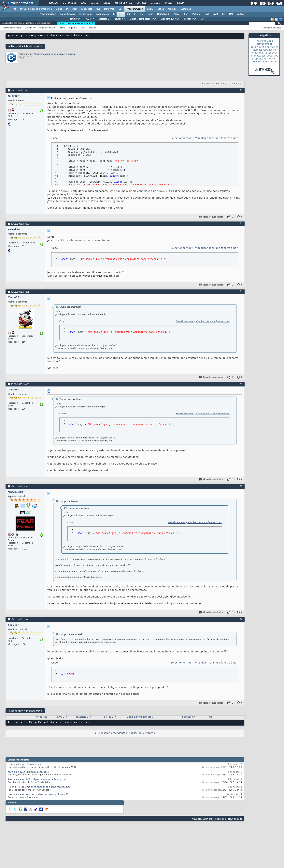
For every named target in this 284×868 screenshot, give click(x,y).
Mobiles (172, 9)
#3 (241, 291)
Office (161, 9)
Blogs (94, 3)
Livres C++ (121, 19)
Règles (92, 28)
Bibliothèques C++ (171, 19)
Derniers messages (12, 28)
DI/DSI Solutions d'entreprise (36, 9)
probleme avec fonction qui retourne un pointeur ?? (38, 795)
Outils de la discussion (212, 84)
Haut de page (235, 819)
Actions (29, 28)
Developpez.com (218, 819)
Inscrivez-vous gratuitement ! (76, 23)
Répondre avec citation (211, 217)
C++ (121, 14)
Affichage (234, 84)
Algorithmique (68, 14)
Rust (206, 14)
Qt (223, 14)
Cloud (59, 9)
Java (98, 9)
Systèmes (186, 9)
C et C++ (29, 36)
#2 (241, 223)
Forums (53, 3)
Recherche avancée (272, 28)
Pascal (177, 14)
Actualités (41, 717)
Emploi (141, 3)
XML (231, 14)
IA (67, 9)
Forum (15, 36)
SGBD (150, 9)
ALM (75, 9)
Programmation (135, 9)
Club (180, 3)
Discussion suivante (141, 733)
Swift (215, 14)
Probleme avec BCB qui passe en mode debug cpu (37, 780)
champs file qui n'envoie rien (24, 764)
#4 (241, 384)
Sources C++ (191, 19)
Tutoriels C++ (105, 19)
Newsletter (123, 3)
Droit (168, 3)
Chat (107, 3)
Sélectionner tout (182, 138)
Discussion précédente (111, 733)
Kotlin (150, 14)
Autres (241, 14)
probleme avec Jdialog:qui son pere (28, 772)
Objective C (163, 14)
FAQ (83, 3)
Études (155, 3)
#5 (241, 486)
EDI (121, 9)
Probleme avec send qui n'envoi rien (54, 54)
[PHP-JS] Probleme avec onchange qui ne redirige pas (39, 787)
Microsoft (86, 9)
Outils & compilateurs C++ (144, 19)
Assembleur (103, 14)
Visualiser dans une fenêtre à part (217, 138)
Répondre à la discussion (25, 46)
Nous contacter (200, 819)
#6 (241, 619)
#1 (241, 90)
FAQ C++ (90, 19)
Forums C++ (75, 19)
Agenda (73, 28)
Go (141, 14)
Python (196, 14)
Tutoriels (70, 3)
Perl (186, 14)
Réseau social (46, 28)
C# (128, 14)
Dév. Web (109, 9)
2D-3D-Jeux (86, 14)
